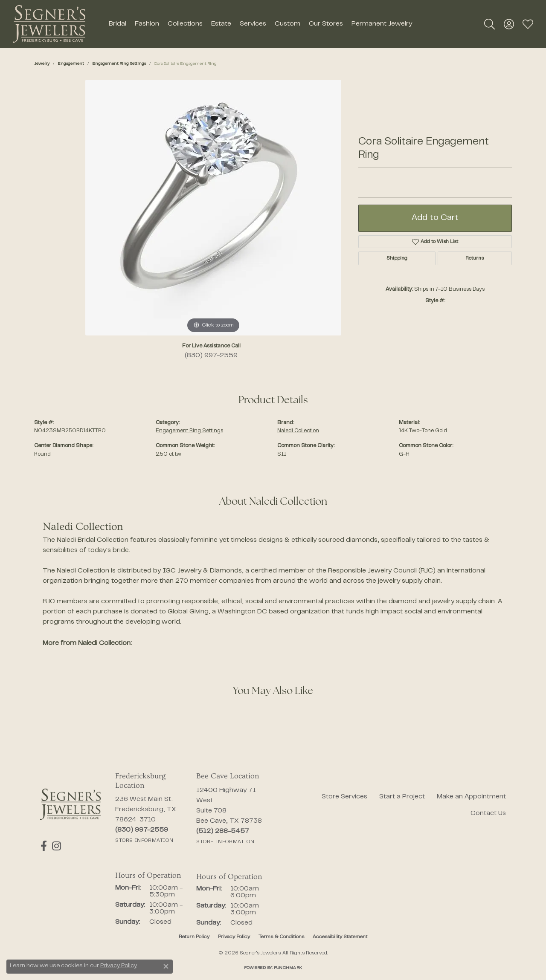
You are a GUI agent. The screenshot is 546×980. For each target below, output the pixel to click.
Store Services (344, 797)
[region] (213, 208)
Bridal (118, 24)
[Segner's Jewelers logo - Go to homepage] (49, 24)
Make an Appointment (471, 797)
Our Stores (326, 24)
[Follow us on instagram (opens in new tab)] (55, 846)
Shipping (397, 258)
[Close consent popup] (166, 966)
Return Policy (194, 937)
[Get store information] (144, 841)
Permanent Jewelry (382, 24)
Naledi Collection (298, 431)
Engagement (71, 64)
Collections (185, 24)
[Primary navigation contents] (260, 24)
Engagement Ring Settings (119, 64)
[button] (489, 24)
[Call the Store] (142, 830)
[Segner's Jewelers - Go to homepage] (70, 804)
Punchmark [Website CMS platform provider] (288, 968)
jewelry (42, 64)
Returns (475, 258)
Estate (221, 24)
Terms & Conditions (281, 937)
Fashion (147, 24)
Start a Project (402, 797)
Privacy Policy (234, 937)
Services (253, 24)
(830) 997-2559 (211, 356)
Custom (288, 24)
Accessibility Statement (340, 937)
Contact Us (488, 813)
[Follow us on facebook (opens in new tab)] (43, 846)
